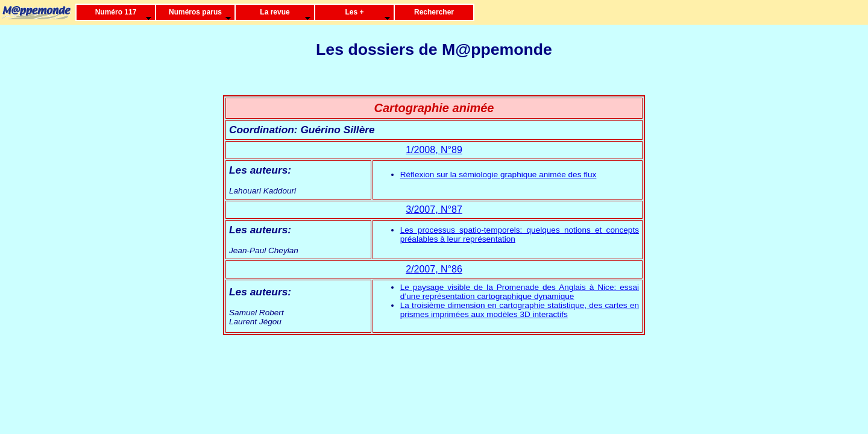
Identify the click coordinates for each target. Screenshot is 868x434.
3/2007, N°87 (434, 209)
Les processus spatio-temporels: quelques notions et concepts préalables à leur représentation (520, 234)
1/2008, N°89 (434, 150)
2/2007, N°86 (434, 269)
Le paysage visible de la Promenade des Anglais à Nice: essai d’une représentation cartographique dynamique (520, 292)
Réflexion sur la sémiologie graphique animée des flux (498, 175)
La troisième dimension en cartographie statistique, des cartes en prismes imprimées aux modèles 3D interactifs (520, 310)
